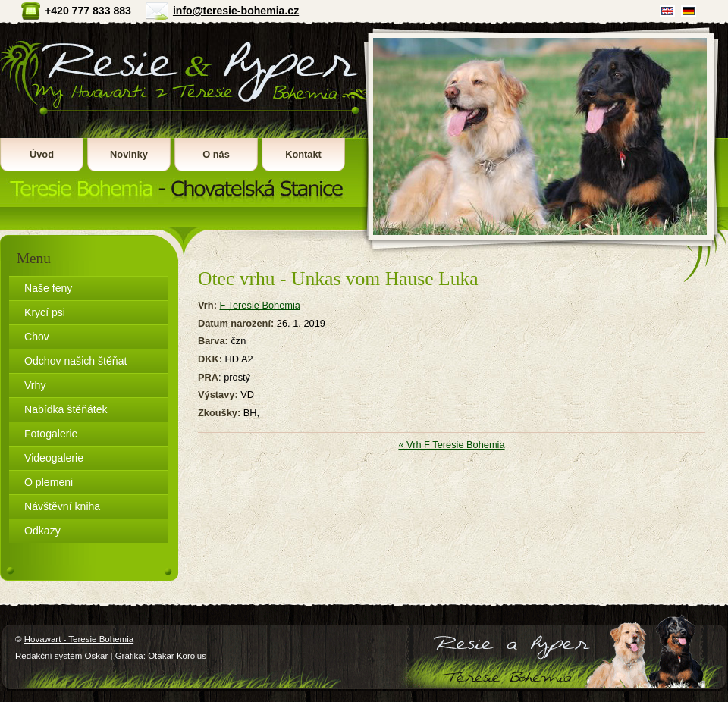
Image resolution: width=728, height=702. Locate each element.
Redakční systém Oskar (61, 656)
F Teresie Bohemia (259, 305)
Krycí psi (45, 312)
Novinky (129, 154)
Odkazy (42, 531)
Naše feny (48, 288)
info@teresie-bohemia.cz (236, 11)
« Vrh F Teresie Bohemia (451, 445)
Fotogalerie (51, 434)
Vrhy (35, 385)
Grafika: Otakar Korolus (161, 656)
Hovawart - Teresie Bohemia (181, 114)
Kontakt (303, 154)
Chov (37, 337)
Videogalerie (54, 458)
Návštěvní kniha (62, 506)
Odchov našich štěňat (75, 361)
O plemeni (49, 482)
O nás (216, 154)
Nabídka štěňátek (66, 409)
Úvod (42, 154)
